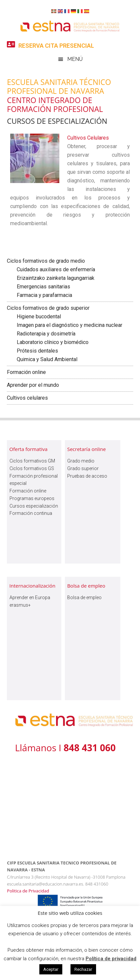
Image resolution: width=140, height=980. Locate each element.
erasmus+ (20, 605)
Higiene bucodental (39, 317)
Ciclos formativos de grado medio (46, 261)
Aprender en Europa (30, 597)
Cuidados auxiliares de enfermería (56, 269)
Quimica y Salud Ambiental (47, 359)
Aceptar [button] (51, 969)
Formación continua (31, 513)
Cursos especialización (34, 506)
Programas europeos (32, 498)
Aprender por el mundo (33, 385)
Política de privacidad (111, 959)
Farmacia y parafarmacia (44, 295)
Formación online (26, 372)
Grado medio (81, 461)
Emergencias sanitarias (43, 287)
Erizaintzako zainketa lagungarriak (56, 278)
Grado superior (83, 468)
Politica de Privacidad (28, 891)
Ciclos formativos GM (32, 461)
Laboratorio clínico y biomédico (53, 342)
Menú (75, 59)
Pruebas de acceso (87, 476)
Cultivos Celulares (89, 138)
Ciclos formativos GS (32, 468)
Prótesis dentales (37, 351)
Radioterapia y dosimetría (46, 334)
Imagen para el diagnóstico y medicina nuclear (70, 325)
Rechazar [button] (83, 969)
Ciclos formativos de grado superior (48, 308)
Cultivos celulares (27, 398)
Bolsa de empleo (84, 597)
